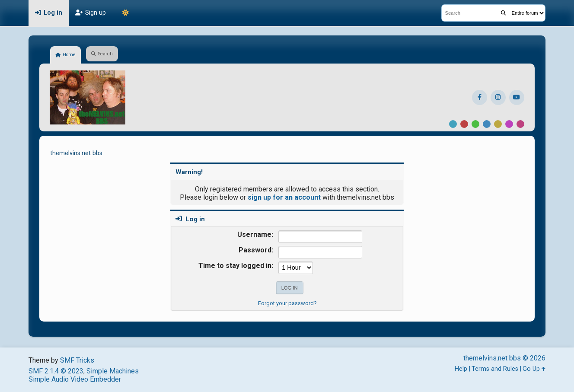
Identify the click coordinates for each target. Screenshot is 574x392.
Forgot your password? (287, 303)
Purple (509, 124)
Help (461, 369)
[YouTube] (517, 97)
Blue (487, 124)
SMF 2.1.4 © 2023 (56, 371)
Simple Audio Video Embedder (75, 379)
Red (464, 124)
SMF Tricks (77, 360)
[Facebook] (480, 97)
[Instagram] (498, 97)
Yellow (498, 124)
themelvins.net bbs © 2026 (504, 358)
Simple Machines (113, 371)
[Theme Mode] (125, 13)
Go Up (534, 369)
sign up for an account (284, 197)
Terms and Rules (495, 369)
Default (453, 124)
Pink (520, 124)
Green (475, 124)
